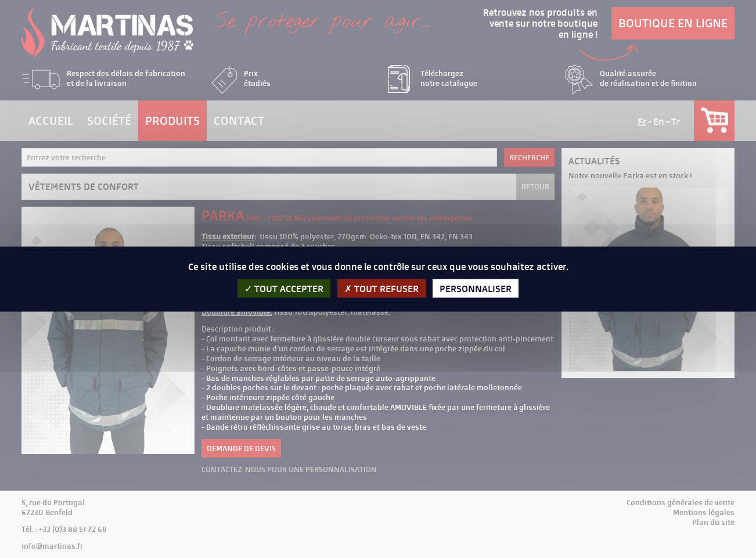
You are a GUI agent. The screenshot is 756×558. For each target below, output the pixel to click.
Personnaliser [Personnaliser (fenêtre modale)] (476, 289)
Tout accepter (284, 289)
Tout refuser (381, 289)
